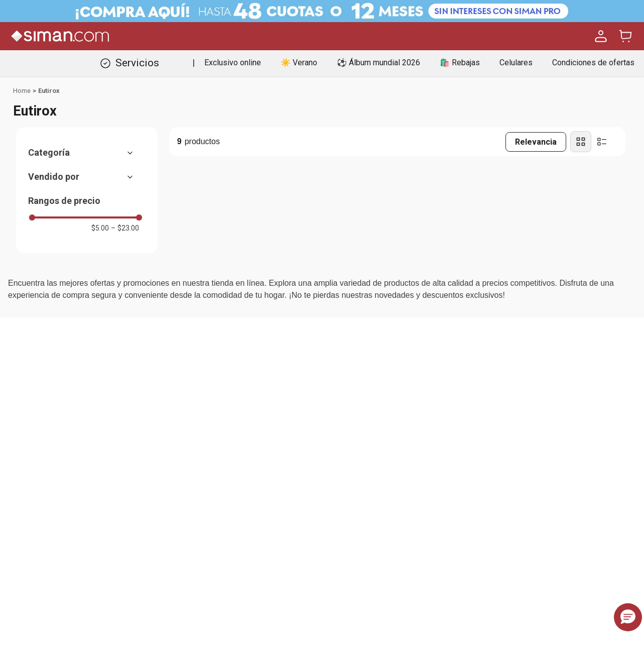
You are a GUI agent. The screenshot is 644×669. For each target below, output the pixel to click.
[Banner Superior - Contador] (322, 11)
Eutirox (49, 91)
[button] (86, 153)
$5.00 (100, 228)
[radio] (581, 142)
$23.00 (125, 228)
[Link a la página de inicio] (22, 91)
